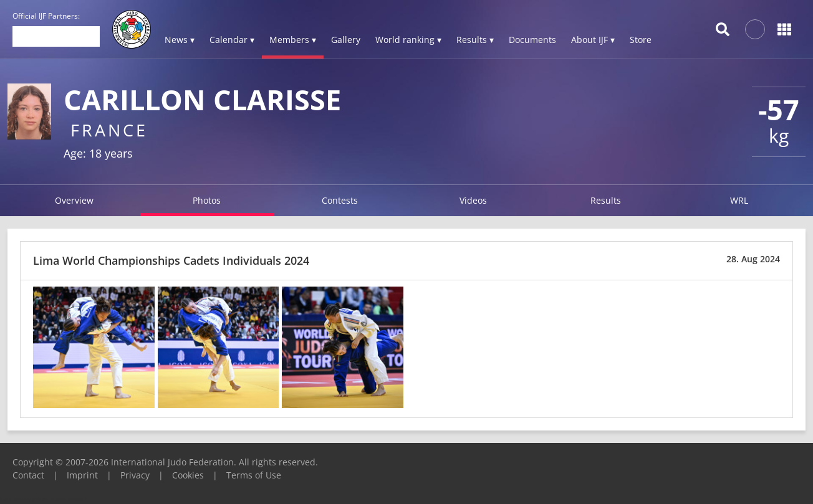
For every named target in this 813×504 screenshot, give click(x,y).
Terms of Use (254, 475)
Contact (28, 475)
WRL (739, 200)
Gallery (346, 40)
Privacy (135, 475)
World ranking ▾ (408, 40)
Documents (532, 40)
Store (641, 40)
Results (606, 200)
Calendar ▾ (232, 40)
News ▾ (180, 40)
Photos (207, 200)
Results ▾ (475, 40)
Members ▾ (293, 40)
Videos (473, 200)
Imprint (82, 475)
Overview (74, 200)
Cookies (188, 475)
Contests (340, 200)
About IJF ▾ (593, 40)
